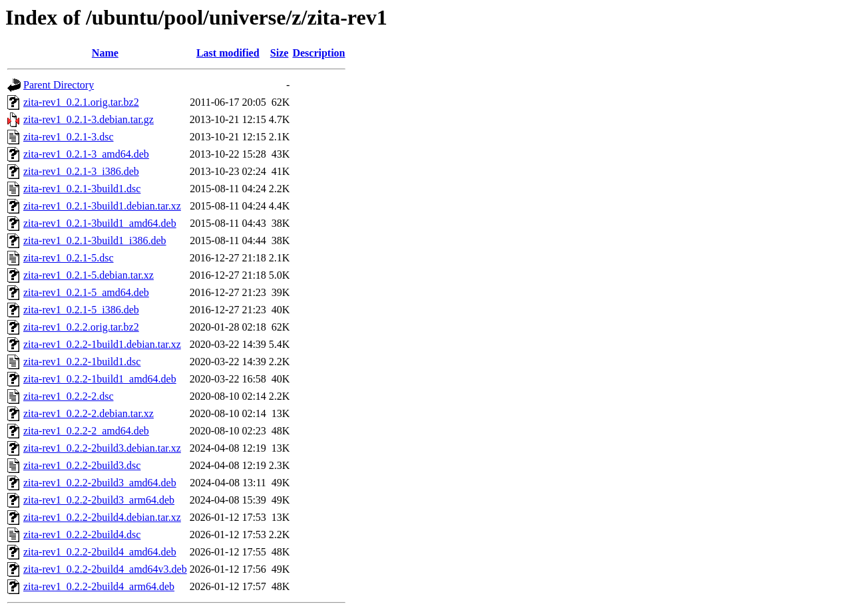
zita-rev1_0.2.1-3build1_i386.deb (95, 240)
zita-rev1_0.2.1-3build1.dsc (82, 189)
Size (280, 53)
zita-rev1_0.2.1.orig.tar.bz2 (81, 102)
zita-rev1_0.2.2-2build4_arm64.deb (99, 586)
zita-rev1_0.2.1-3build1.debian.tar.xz (102, 206)
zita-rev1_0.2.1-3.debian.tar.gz (89, 119)
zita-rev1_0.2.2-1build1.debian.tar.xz (102, 344)
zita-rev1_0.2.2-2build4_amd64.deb (100, 552)
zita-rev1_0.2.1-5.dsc (69, 258)
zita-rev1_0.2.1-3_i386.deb (81, 171)
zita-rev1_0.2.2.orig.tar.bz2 (81, 327)
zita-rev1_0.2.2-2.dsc (69, 396)
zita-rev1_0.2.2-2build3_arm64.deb (99, 500)
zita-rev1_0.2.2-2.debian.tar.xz (89, 413)
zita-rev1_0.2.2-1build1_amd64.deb (100, 379)
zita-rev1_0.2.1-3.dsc (69, 137)
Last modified (228, 53)
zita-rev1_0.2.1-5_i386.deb (81, 310)
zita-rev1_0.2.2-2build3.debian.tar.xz (102, 448)
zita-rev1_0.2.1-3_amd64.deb (86, 154)
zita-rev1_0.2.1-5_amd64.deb (86, 292)
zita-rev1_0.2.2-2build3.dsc (82, 465)
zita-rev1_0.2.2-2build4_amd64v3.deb (105, 569)
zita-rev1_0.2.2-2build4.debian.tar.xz (102, 517)
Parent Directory (59, 85)
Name (105, 53)
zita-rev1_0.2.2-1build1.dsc (82, 362)
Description (319, 53)
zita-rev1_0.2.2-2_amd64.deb (86, 431)
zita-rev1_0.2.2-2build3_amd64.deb (100, 483)
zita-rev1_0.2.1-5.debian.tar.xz (89, 275)
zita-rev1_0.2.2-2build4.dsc (82, 535)
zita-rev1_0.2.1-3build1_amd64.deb (100, 223)
